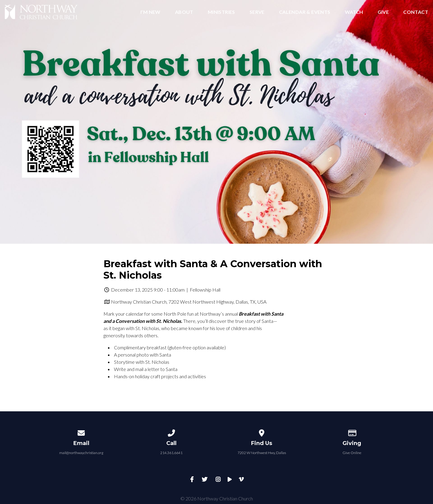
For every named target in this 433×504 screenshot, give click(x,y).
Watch (354, 12)
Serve (257, 12)
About (184, 12)
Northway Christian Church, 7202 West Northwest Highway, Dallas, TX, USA (189, 302)
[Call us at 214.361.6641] (171, 432)
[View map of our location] (262, 432)
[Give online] (352, 432)
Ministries (221, 12)
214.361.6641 (171, 453)
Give (383, 12)
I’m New (150, 12)
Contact (416, 12)
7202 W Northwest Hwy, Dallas (262, 453)
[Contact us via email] (81, 432)
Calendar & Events (305, 12)
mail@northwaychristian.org (81, 453)
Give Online (352, 453)
